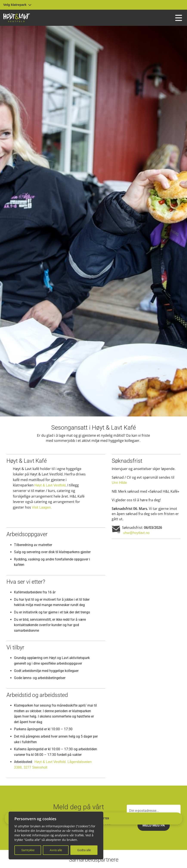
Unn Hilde (119, 483)
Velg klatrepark (17, 5)
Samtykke (28, 850)
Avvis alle (56, 850)
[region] (56, 836)
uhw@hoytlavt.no (136, 533)
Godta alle (84, 850)
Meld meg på (154, 825)
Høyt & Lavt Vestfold (50, 485)
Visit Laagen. (42, 507)
